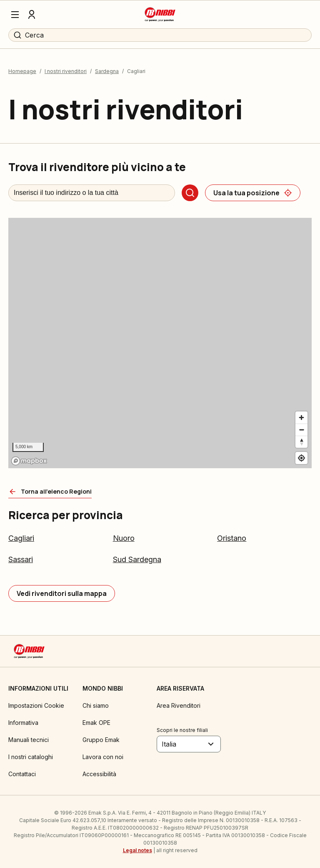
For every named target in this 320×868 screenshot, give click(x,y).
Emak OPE (96, 723)
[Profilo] (32, 15)
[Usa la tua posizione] (253, 193)
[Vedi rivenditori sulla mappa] (62, 593)
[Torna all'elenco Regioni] (50, 492)
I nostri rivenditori (66, 71)
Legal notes (137, 850)
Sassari (21, 559)
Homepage (22, 71)
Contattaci (22, 774)
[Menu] (15, 15)
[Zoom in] (301, 418)
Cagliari (21, 538)
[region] (160, 343)
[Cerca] (190, 193)
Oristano (232, 538)
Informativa (23, 723)
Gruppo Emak (101, 740)
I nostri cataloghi (31, 757)
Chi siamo (96, 705)
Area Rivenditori (179, 705)
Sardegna (107, 71)
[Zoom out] (301, 430)
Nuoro (124, 538)
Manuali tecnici (29, 740)
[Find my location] (301, 458)
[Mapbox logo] (29, 461)
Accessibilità (99, 774)
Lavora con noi (103, 757)
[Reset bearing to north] (301, 442)
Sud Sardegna (137, 559)
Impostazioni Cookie (36, 705)
